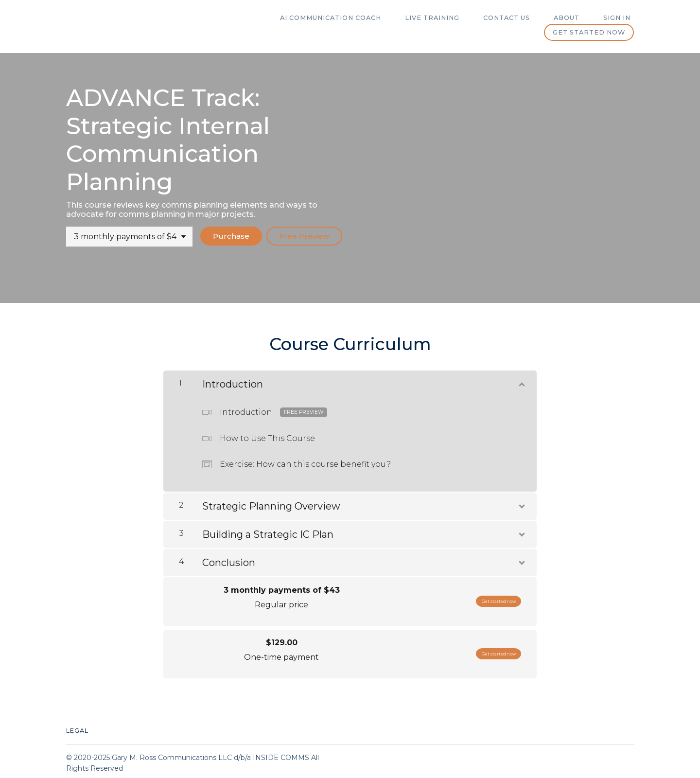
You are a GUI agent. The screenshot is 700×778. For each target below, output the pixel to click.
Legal (77, 727)
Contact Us (523, 18)
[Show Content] (521, 379)
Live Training (455, 18)
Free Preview (304, 236)
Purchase (227, 236)
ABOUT (576, 18)
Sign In (620, 18)
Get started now (589, 32)
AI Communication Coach (359, 18)
